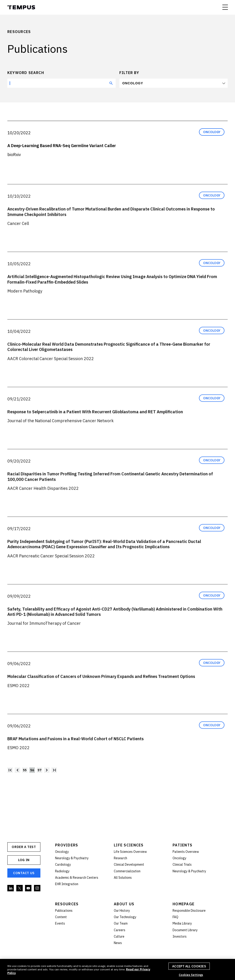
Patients (182, 845)
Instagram (37, 888)
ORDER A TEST (24, 847)
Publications (64, 911)
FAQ (175, 917)
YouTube (28, 888)
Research (120, 858)
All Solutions (123, 878)
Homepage (183, 904)
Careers (120, 930)
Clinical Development (129, 865)
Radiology (62, 871)
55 (25, 770)
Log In (24, 860)
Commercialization (127, 871)
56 (32, 770)
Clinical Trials (182, 865)
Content (61, 917)
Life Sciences (129, 845)
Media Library (182, 923)
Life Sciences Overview (130, 852)
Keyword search (26, 73)
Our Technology (125, 917)
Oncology (133, 83)
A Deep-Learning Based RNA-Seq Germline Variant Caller (62, 146)
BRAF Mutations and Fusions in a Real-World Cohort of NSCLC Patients (76, 748)
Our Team (121, 923)
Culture (119, 936)
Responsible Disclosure (189, 911)
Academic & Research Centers (77, 878)
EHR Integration (67, 884)
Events (60, 923)
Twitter (20, 888)
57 (39, 770)
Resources (67, 904)
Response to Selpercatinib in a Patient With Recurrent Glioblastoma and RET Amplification (95, 421)
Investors (180, 936)
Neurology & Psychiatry (72, 858)
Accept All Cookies (189, 966)
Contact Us (24, 873)
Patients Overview (186, 852)
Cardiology (63, 865)
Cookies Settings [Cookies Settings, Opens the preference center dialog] (191, 975)
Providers (67, 845)
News (118, 943)
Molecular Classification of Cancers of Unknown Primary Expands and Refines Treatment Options (101, 686)
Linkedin (11, 888)
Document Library (185, 930)
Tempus (21, 7)
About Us (124, 904)
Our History (122, 911)
